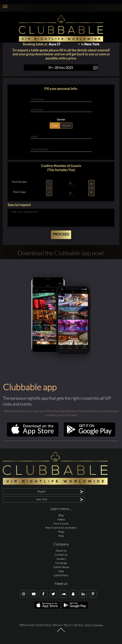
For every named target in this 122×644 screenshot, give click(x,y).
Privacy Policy (63, 625)
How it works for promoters (61, 528)
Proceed (61, 235)
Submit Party (61, 575)
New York (92, 44)
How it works (61, 523)
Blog (61, 515)
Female (66, 125)
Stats (61, 571)
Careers (61, 559)
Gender (61, 119)
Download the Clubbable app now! (61, 253)
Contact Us (61, 555)
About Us (61, 550)
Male (55, 125)
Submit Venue (61, 567)
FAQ (61, 536)
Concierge (61, 563)
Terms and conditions (35, 625)
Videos (61, 519)
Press (61, 532)
